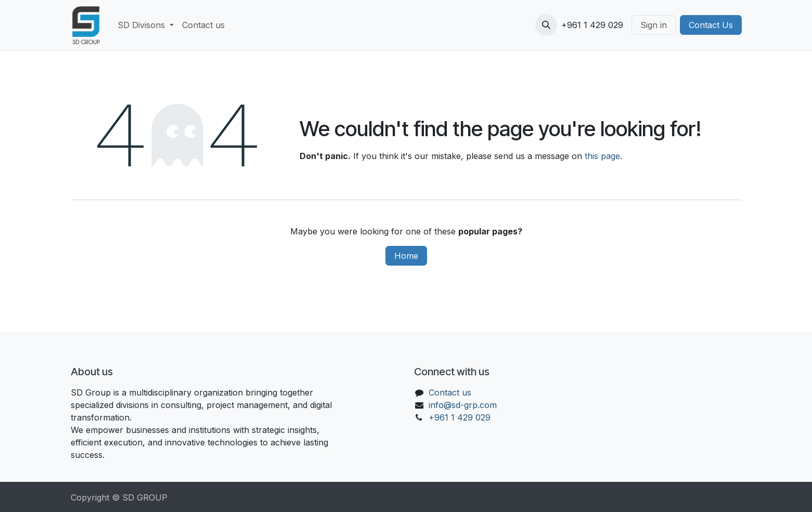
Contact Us (711, 25)
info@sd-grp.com (463, 405)
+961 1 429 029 (460, 417)
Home (406, 256)
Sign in (654, 25)
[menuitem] (146, 25)
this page (602, 156)
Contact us (450, 392)
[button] (546, 25)
